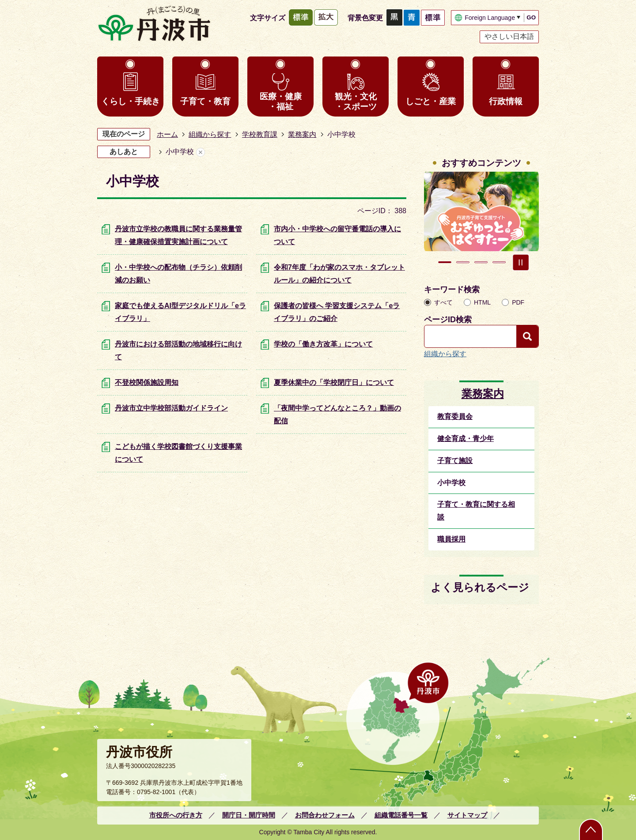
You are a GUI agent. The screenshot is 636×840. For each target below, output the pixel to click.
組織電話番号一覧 (401, 815)
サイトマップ (467, 815)
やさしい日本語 (509, 36)
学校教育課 (260, 134)
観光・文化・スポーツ (356, 102)
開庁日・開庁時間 (249, 815)
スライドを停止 (521, 262)
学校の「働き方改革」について (323, 344)
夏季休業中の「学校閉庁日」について (334, 382)
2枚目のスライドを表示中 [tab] (463, 262)
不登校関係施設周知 (147, 382)
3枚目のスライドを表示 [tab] (481, 262)
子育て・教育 (205, 101)
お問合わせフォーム (325, 815)
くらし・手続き (131, 101)
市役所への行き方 (176, 815)
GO (531, 17)
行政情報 (506, 101)
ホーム (167, 134)
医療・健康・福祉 (281, 102)
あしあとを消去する (201, 152)
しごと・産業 (431, 101)
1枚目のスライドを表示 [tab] (445, 262)
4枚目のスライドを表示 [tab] (499, 262)
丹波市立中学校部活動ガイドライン (171, 408)
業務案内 (302, 134)
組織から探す (210, 134)
